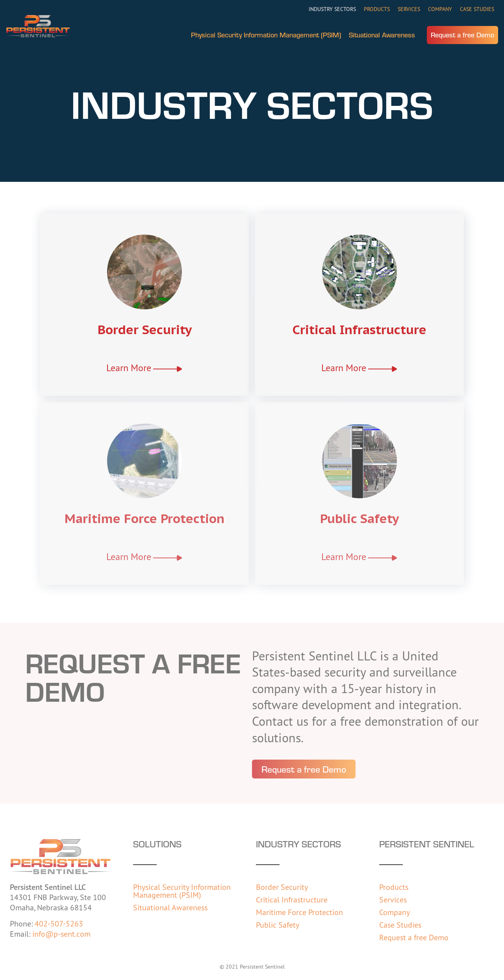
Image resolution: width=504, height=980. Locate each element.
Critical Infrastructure (359, 329)
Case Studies (477, 9)
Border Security (145, 329)
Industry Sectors (332, 9)
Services (409, 9)
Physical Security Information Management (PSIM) (266, 35)
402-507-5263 (59, 924)
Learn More (129, 368)
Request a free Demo (462, 35)
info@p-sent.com (61, 934)
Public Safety (359, 518)
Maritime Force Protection (145, 518)
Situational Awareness (382, 35)
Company (440, 9)
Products (377, 9)
